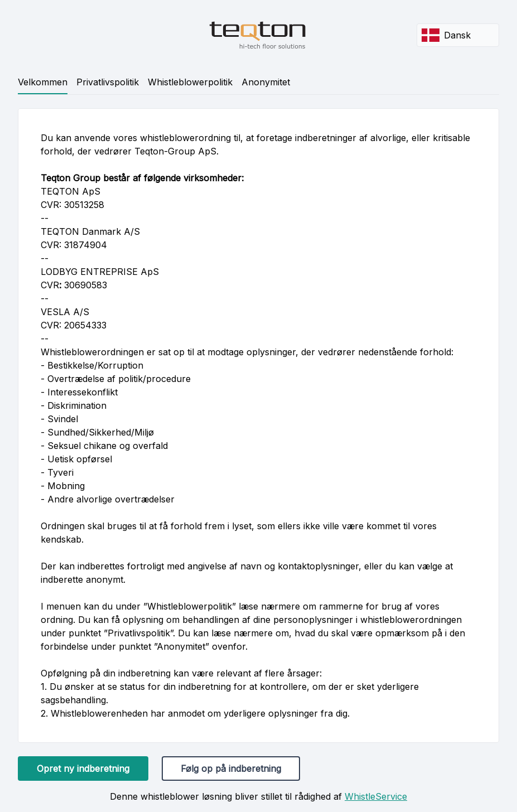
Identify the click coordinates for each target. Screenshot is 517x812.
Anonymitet (266, 82)
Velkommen (43, 82)
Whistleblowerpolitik (190, 82)
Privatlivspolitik (108, 82)
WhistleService (376, 796)
